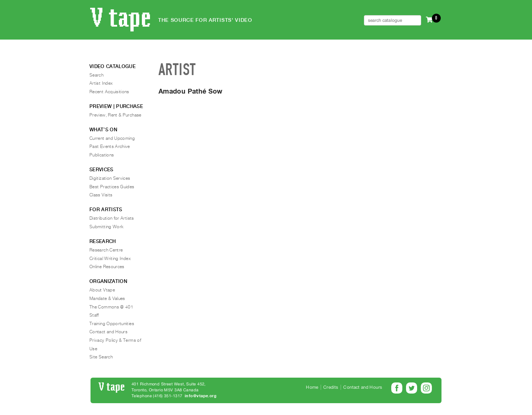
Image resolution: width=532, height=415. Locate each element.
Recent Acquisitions (109, 92)
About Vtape (102, 290)
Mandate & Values (107, 298)
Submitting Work (106, 227)
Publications (102, 155)
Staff (94, 315)
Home (312, 387)
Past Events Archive (110, 146)
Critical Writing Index (110, 259)
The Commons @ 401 (111, 307)
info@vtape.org (201, 396)
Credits (331, 387)
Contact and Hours (108, 332)
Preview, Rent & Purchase (115, 115)
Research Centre (106, 250)
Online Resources (107, 267)
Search (96, 75)
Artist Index (101, 83)
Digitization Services (110, 178)
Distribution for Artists (112, 218)
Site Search (101, 357)
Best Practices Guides (112, 187)
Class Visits (101, 195)
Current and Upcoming (112, 138)
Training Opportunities (112, 324)
